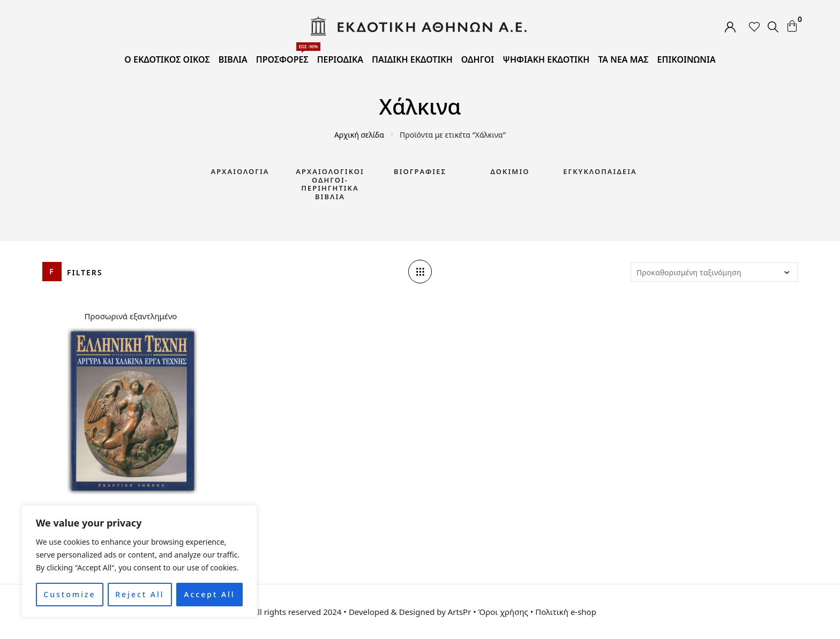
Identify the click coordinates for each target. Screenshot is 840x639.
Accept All (209, 594)
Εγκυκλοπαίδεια (600, 171)
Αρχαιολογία (240, 171)
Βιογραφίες (420, 171)
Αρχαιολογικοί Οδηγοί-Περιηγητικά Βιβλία (330, 184)
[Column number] (420, 272)
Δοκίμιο (510, 171)
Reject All (140, 594)
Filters (85, 272)
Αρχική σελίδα (359, 135)
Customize (69, 594)
